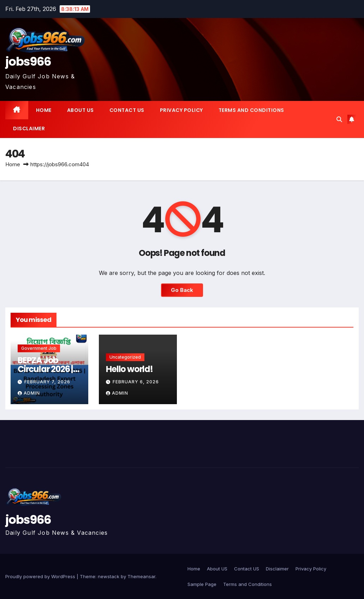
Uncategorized (125, 357)
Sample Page (202, 584)
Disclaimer (29, 128)
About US (80, 110)
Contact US (127, 110)
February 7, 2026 (47, 382)
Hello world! (129, 369)
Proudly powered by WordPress (41, 576)
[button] (339, 119)
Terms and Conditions (251, 110)
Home (44, 110)
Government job (39, 348)
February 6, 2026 (136, 382)
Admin (29, 393)
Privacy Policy (181, 110)
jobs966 (28, 61)
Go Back (182, 290)
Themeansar (141, 576)
